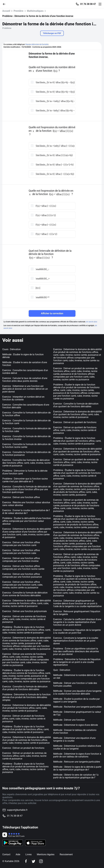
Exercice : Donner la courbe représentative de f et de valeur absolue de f (26, 512)
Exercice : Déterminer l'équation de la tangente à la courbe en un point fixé (77, 631)
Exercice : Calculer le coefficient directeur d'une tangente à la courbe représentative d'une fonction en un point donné (77, 622)
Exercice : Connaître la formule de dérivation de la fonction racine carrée (26, 446)
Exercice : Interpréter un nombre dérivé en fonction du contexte (23, 398)
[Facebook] (26, 861)
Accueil (6, 11)
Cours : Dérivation (11, 349)
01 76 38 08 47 (88, 4)
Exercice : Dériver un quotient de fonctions (75, 422)
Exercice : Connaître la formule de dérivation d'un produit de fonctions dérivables (25, 688)
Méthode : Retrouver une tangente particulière (77, 762)
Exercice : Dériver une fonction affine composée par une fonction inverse (21, 560)
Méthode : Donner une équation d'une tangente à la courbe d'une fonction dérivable (77, 692)
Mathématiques (35, 11)
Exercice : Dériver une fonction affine (21, 497)
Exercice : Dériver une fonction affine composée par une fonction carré (21, 544)
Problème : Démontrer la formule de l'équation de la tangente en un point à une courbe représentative (77, 662)
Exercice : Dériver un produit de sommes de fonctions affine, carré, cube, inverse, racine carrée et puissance (24, 756)
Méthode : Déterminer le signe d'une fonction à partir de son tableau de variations (77, 755)
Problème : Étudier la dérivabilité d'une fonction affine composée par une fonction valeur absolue (27, 521)
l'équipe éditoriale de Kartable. (37, 44)
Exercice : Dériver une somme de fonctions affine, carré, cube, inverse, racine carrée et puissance (24, 619)
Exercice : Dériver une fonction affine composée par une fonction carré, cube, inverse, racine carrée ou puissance (23, 585)
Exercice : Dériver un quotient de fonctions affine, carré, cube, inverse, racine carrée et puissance (75, 430)
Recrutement (66, 854)
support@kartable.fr (17, 810)
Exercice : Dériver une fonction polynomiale (25, 611)
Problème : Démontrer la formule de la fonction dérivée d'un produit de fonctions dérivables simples (26, 697)
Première (19, 11)
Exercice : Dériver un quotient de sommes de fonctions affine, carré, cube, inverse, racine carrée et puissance (76, 462)
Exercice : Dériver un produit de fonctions (23, 748)
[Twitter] (33, 861)
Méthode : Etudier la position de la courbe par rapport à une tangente (77, 700)
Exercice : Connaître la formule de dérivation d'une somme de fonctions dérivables (25, 594)
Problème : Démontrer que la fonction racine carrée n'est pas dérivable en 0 (25, 480)
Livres (29, 854)
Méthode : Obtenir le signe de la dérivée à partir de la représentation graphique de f (77, 768)
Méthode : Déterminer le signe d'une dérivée (76, 725)
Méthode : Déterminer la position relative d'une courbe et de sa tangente (77, 747)
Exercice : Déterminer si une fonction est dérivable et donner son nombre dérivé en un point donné (25, 389)
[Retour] (5, 4)
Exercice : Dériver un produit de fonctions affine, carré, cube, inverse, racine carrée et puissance (24, 719)
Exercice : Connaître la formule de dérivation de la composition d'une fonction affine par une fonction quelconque (26, 489)
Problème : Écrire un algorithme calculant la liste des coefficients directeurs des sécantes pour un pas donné (76, 651)
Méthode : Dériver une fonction (69, 720)
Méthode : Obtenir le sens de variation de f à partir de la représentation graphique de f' (76, 776)
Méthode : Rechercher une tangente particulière (77, 707)
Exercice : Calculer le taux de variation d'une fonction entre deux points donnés (25, 380)
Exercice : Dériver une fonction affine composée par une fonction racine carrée (23, 568)
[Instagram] (41, 861)
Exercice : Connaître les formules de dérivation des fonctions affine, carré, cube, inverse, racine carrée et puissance (26, 463)
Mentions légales (46, 854)
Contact (6, 854)
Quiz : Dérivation (62, 670)
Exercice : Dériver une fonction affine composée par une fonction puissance (22, 575)
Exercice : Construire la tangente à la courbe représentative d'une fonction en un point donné (76, 641)
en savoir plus (92, 322)
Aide (18, 854)
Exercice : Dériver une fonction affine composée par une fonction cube (21, 552)
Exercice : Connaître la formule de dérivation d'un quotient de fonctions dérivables (76, 405)
